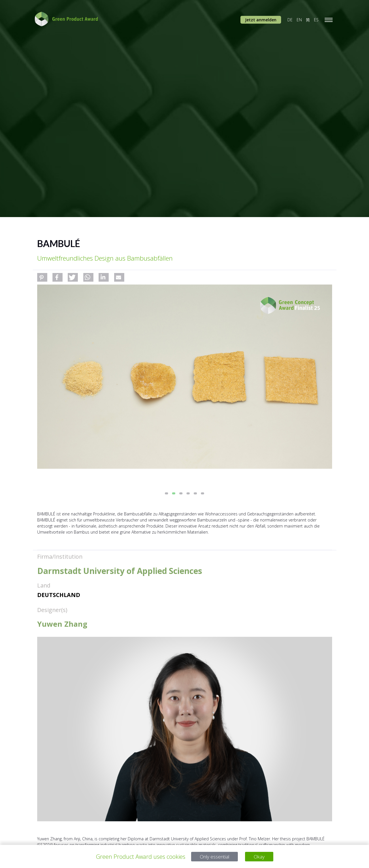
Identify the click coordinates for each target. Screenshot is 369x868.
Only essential (213, 857)
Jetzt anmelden (261, 20)
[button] (42, 277)
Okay (262, 857)
